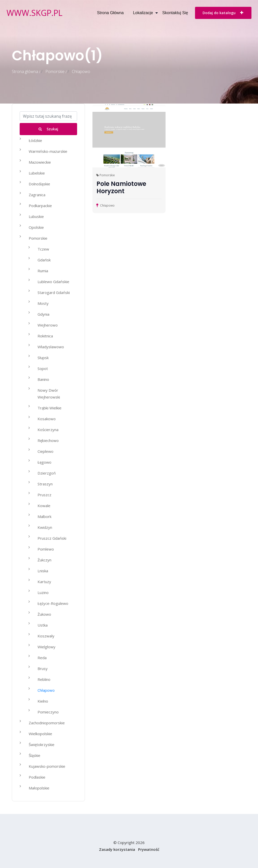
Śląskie (35, 755)
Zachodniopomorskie (47, 723)
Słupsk (43, 358)
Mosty (43, 303)
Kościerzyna (48, 430)
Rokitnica (45, 336)
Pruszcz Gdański (52, 538)
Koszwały (46, 636)
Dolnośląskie (39, 184)
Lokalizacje (143, 13)
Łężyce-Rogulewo (53, 603)
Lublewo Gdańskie (53, 282)
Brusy (43, 668)
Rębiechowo (48, 440)
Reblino (44, 679)
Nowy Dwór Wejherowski (49, 394)
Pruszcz (44, 495)
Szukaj (48, 129)
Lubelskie (37, 173)
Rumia (43, 271)
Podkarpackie (40, 206)
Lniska (43, 571)
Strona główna (110, 13)
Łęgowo (44, 462)
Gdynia (43, 314)
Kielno (43, 701)
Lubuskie (36, 216)
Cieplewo (45, 451)
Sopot (43, 368)
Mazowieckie (40, 162)
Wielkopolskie (40, 734)
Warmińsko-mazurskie (48, 151)
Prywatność (149, 849)
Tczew (43, 249)
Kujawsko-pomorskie (47, 766)
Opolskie (36, 227)
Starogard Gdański (54, 292)
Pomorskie (55, 71)
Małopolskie (39, 788)
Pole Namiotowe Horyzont (121, 187)
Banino (43, 379)
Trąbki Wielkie (50, 408)
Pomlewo (46, 549)
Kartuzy (44, 582)
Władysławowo (51, 347)
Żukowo (44, 614)
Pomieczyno (48, 712)
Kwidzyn (45, 527)
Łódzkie (35, 140)
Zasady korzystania (117, 849)
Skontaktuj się (175, 13)
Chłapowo (46, 690)
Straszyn (45, 484)
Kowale (44, 506)
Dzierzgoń (47, 473)
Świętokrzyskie (42, 745)
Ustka (43, 625)
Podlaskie (37, 777)
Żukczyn (44, 560)
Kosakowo (47, 419)
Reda (42, 658)
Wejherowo (48, 325)
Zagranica (37, 195)
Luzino (43, 592)
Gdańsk (44, 260)
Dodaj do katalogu (223, 13)
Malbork (44, 516)
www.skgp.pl (35, 13)
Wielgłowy (46, 647)
